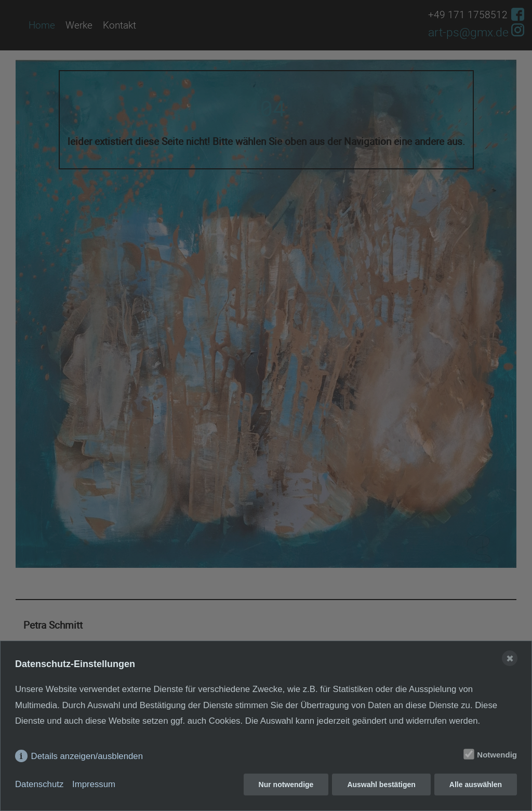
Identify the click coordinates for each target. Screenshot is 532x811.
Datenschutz (39, 784)
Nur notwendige (286, 785)
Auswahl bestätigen (381, 785)
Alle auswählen (476, 785)
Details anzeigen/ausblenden (87, 756)
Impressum (94, 784)
